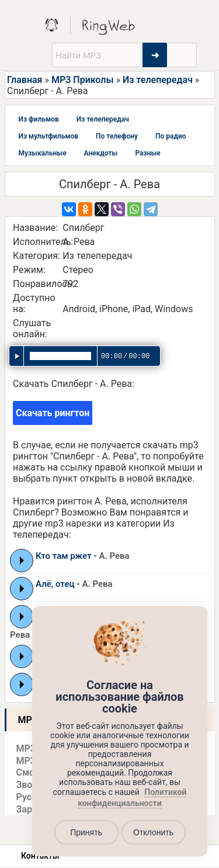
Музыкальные (43, 153)
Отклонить (153, 832)
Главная (25, 80)
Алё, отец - (74, 584)
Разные (147, 153)
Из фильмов (39, 119)
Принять (86, 832)
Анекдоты (101, 153)
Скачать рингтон (53, 413)
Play (22, 561)
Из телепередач (158, 80)
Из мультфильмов (49, 136)
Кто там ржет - (83, 556)
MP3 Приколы (83, 80)
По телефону (117, 136)
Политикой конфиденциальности (132, 798)
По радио (171, 136)
